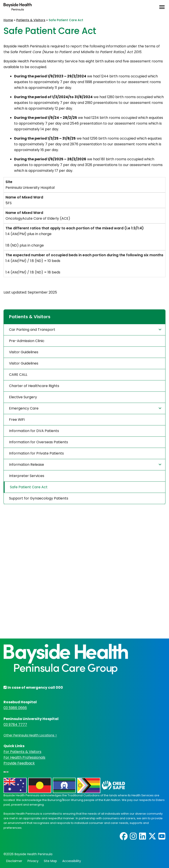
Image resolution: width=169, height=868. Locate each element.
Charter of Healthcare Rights (34, 386)
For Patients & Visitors (22, 752)
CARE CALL (18, 375)
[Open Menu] (162, 7)
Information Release (86, 464)
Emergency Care (86, 408)
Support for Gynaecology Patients (39, 498)
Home (8, 20)
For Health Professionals (24, 757)
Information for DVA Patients (34, 431)
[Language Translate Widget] (6, 772)
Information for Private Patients (36, 453)
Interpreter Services (27, 476)
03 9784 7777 (15, 725)
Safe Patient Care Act (29, 487)
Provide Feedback (19, 763)
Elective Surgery (23, 397)
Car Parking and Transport (86, 329)
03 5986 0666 (15, 708)
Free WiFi (17, 420)
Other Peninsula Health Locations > (30, 735)
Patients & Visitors (31, 20)
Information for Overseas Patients (39, 442)
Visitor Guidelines (24, 352)
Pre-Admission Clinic (27, 341)
